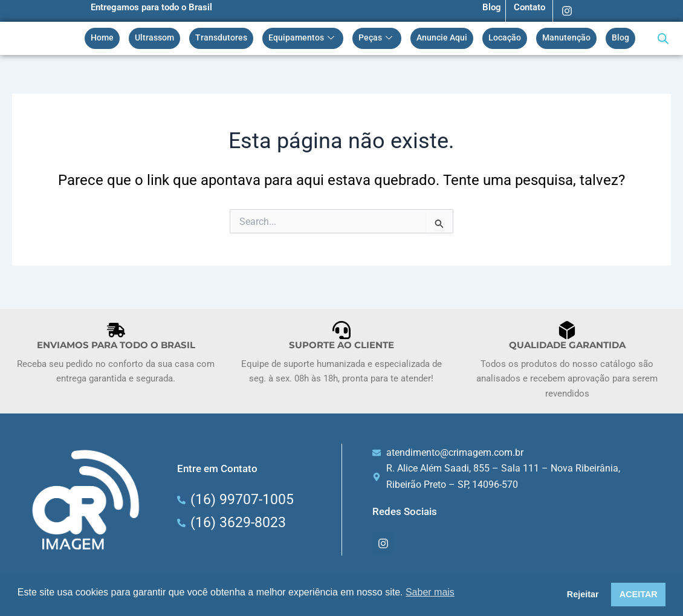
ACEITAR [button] (639, 594)
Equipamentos (303, 40)
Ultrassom (154, 40)
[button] (14, 352)
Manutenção (566, 40)
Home (102, 40)
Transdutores (221, 40)
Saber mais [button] (430, 592)
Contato (529, 7)
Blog (492, 7)
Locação (505, 40)
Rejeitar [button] (583, 594)
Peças (377, 40)
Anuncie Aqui (442, 40)
